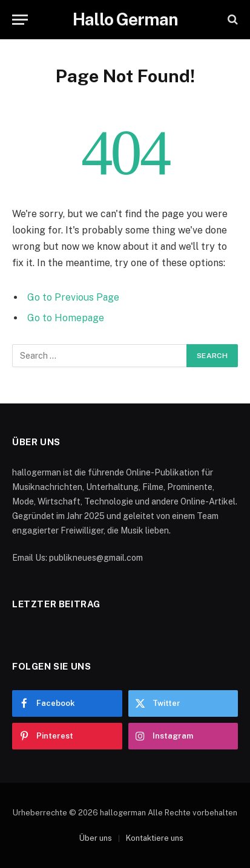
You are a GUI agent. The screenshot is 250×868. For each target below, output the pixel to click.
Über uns (96, 838)
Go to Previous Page (73, 297)
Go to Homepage (66, 318)
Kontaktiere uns (155, 838)
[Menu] (20, 20)
